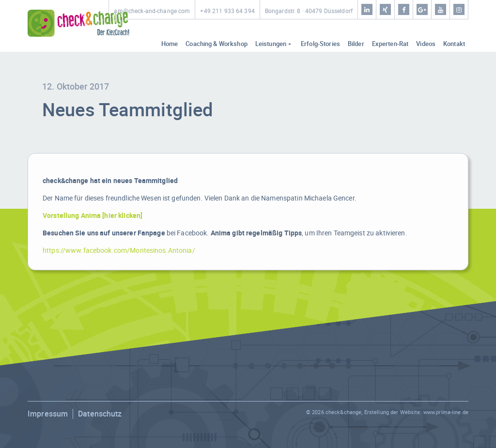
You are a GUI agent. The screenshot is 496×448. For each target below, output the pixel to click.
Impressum (48, 414)
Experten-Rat (390, 44)
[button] (21, 427)
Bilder (356, 44)
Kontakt (454, 44)
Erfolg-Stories (320, 44)
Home (170, 44)
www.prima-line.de (446, 412)
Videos (426, 44)
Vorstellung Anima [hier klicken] (93, 215)
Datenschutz (100, 414)
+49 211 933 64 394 (227, 11)
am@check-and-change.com (152, 11)
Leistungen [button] (271, 44)
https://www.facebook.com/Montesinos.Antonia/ (119, 250)
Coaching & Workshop (216, 44)
